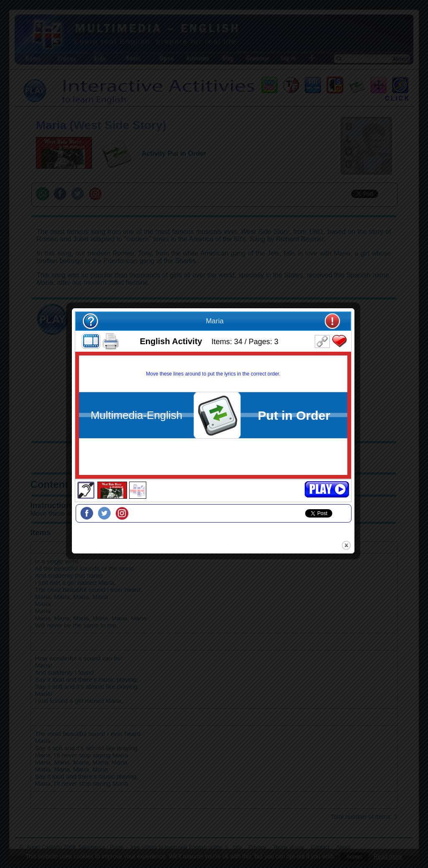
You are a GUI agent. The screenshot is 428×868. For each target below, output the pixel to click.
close (347, 525)
